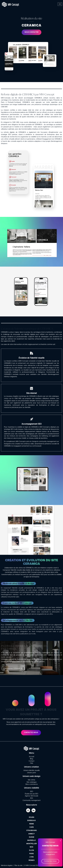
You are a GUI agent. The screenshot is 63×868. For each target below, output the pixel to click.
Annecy (31, 834)
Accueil (31, 757)
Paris (31, 854)
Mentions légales (7, 866)
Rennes (32, 860)
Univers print (31, 773)
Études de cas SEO (31, 794)
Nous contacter (31, 32)
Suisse (32, 837)
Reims (32, 824)
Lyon (31, 857)
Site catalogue (32, 782)
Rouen (31, 817)
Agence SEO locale (32, 796)
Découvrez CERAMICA (17, 669)
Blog (31, 759)
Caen (31, 827)
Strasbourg (32, 831)
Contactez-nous (50, 861)
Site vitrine (31, 780)
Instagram (28, 810)
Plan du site (18, 866)
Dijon (31, 850)
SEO (32, 792)
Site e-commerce (31, 784)
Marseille (31, 840)
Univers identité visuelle (32, 771)
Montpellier (32, 844)
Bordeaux (32, 821)
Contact (31, 761)
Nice (31, 847)
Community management (32, 800)
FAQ (31, 763)
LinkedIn (34, 810)
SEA (32, 798)
